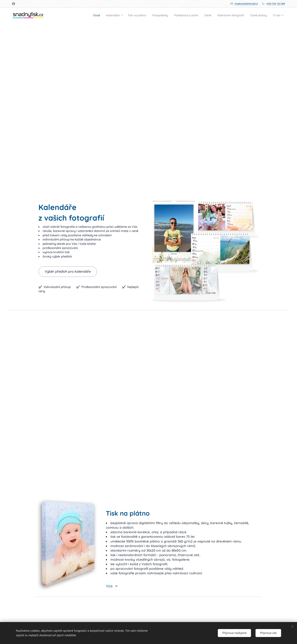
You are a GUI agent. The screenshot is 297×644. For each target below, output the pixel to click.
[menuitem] (74, 15)
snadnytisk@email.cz (246, 4)
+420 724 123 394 (275, 4)
